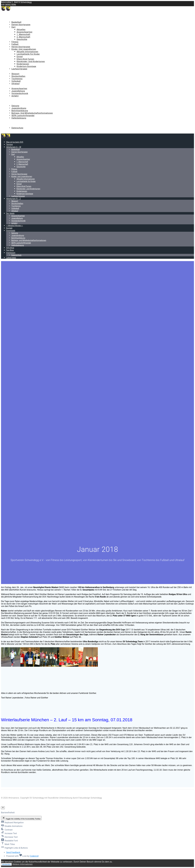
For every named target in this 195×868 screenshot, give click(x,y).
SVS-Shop (10, 120)
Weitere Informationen (23, 864)
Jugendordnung (19, 108)
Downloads (11, 103)
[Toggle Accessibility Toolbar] (3, 808)
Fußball (15, 44)
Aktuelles (21, 29)
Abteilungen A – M (15, 20)
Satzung (15, 106)
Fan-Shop (10, 123)
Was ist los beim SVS (16, 15)
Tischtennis (17, 79)
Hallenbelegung (19, 118)
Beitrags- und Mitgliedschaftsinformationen (32, 113)
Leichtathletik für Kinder (28, 54)
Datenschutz (17, 128)
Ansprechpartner (25, 32)
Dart (13, 27)
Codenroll (34, 856)
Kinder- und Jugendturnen (24, 49)
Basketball (16, 22)
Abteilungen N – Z (14, 71)
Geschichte (22, 39)
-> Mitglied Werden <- (16, 98)
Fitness (15, 42)
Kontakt (10, 101)
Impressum (11, 125)
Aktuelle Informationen (27, 52)
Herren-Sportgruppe (21, 47)
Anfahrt (15, 96)
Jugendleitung (18, 91)
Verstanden (6, 864)
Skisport (15, 74)
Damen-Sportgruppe (21, 25)
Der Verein (11, 86)
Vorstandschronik (20, 93)
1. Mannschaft (23, 34)
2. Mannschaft (23, 37)
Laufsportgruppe (19, 69)
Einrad (20, 57)
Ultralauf (16, 84)
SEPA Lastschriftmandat (23, 116)
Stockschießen (18, 76)
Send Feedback (13, 852)
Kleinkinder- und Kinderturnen (31, 61)
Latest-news (12, 130)
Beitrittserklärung (20, 111)
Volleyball (16, 81)
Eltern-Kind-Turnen (25, 59)
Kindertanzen (23, 64)
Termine (10, 17)
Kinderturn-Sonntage (26, 66)
